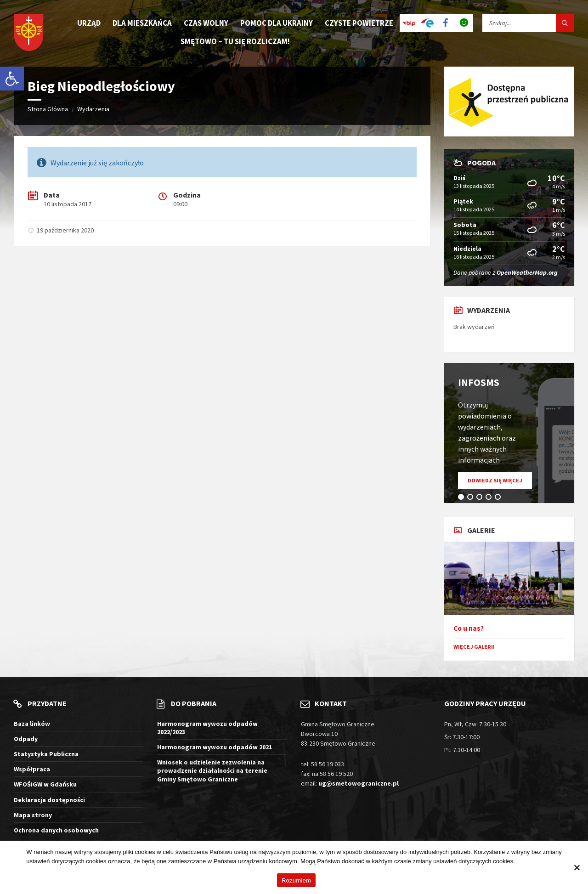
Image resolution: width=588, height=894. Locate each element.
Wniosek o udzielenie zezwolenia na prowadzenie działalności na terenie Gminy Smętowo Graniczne (212, 770)
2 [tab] (472, 498)
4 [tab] (490, 498)
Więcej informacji (539, 861)
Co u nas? (469, 628)
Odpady (26, 739)
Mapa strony (33, 815)
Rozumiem (296, 880)
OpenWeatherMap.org (527, 272)
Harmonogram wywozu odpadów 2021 (215, 747)
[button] (12, 79)
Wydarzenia (93, 109)
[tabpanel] (509, 433)
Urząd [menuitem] (89, 23)
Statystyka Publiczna (46, 754)
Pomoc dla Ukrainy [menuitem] (277, 23)
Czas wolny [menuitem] (206, 23)
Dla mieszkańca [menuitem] (142, 23)
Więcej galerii (474, 647)
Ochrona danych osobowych (56, 830)
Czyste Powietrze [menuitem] (359, 23)
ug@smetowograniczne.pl (359, 783)
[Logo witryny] (29, 33)
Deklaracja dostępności (49, 800)
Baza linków (32, 724)
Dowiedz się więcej (500, 483)
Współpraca (32, 769)
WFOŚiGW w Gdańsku (45, 784)
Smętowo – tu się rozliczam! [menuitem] (235, 41)
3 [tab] (481, 498)
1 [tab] (463, 498)
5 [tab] (499, 498)
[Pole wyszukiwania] (528, 23)
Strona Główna (48, 109)
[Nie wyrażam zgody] (577, 867)
